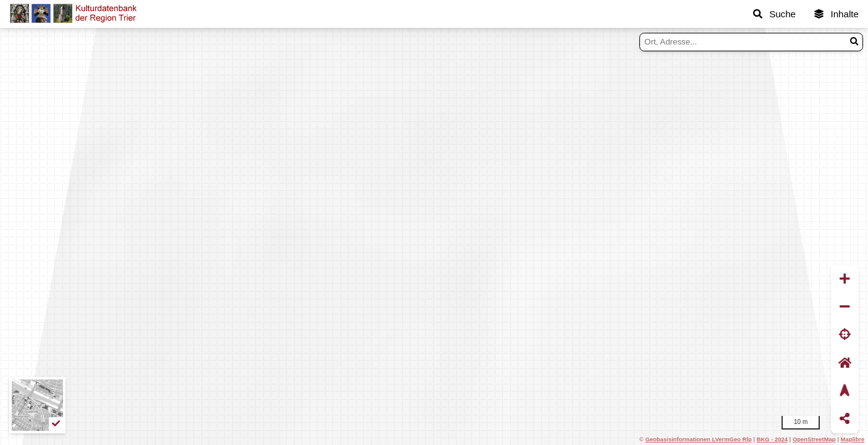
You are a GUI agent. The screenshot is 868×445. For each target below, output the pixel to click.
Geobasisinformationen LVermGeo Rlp (698, 439)
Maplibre (853, 439)
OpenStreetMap (814, 439)
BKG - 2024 (772, 439)
